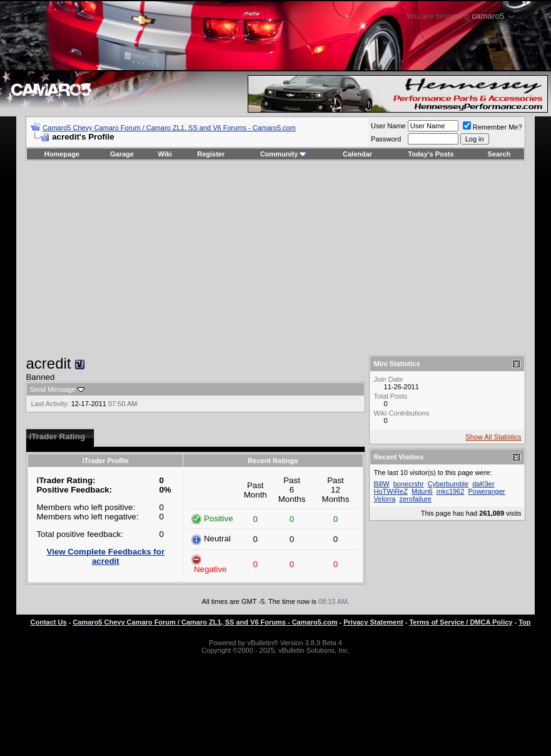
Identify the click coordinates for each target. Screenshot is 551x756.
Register (211, 154)
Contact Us (49, 622)
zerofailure (415, 499)
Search (499, 154)
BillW (382, 484)
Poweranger (486, 491)
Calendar (357, 154)
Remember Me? (493, 127)
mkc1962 (451, 491)
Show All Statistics (493, 437)
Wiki (165, 154)
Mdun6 (422, 491)
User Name (388, 126)
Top (524, 622)
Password (386, 139)
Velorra (385, 499)
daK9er (483, 484)
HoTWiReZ (391, 491)
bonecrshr (409, 484)
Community (284, 154)
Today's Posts (431, 154)
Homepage (62, 154)
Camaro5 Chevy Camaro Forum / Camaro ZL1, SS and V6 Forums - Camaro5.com (169, 128)
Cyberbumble (448, 484)
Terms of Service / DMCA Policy (461, 622)
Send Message (52, 389)
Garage (122, 154)
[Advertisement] (275, 258)
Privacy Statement (373, 622)
